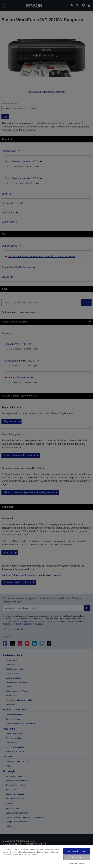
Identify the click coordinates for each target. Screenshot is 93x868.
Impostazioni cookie (77, 863)
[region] (46, 857)
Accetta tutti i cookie (77, 851)
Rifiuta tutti (77, 857)
